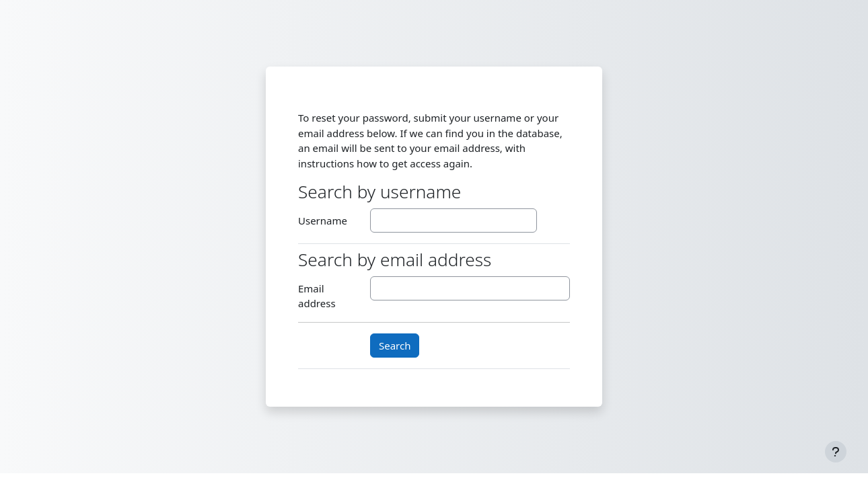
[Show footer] (836, 452)
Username (323, 220)
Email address (317, 296)
